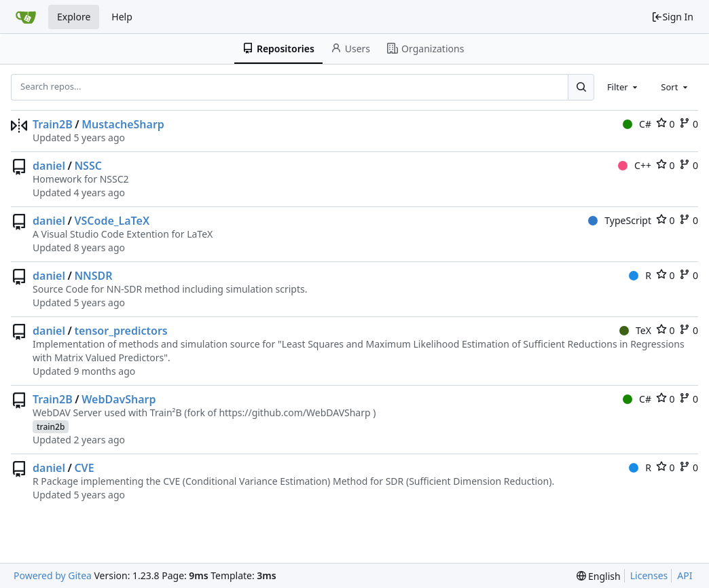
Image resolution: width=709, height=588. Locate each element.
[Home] (26, 17)
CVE (84, 468)
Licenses (649, 575)
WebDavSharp (119, 399)
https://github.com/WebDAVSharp (294, 412)
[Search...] (581, 87)
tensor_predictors (121, 331)
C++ (635, 165)
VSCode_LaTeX (112, 221)
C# (637, 124)
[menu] (599, 576)
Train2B (53, 124)
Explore (74, 17)
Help (122, 17)
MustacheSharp (123, 124)
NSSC (88, 166)
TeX (635, 330)
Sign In (672, 17)
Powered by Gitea (53, 575)
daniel (49, 166)
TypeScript (620, 220)
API (685, 575)
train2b (51, 427)
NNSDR (93, 276)
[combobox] (623, 87)
